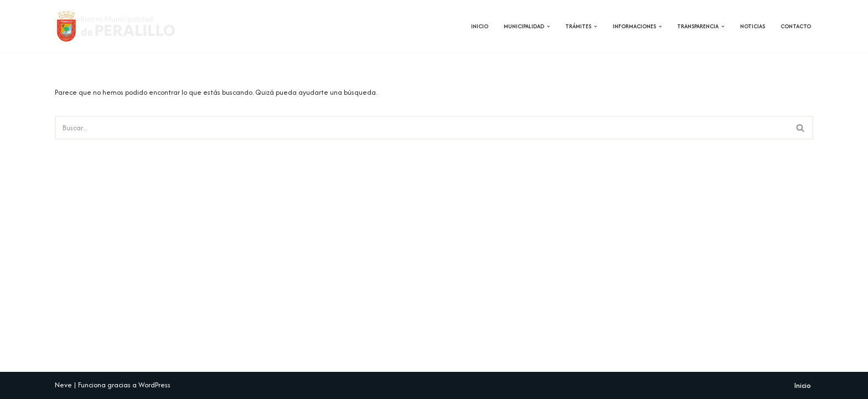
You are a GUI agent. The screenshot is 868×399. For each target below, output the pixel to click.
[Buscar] (422, 128)
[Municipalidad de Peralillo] (123, 26)
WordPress (154, 385)
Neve (63, 385)
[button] (549, 27)
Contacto (796, 26)
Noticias (753, 26)
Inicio (480, 26)
